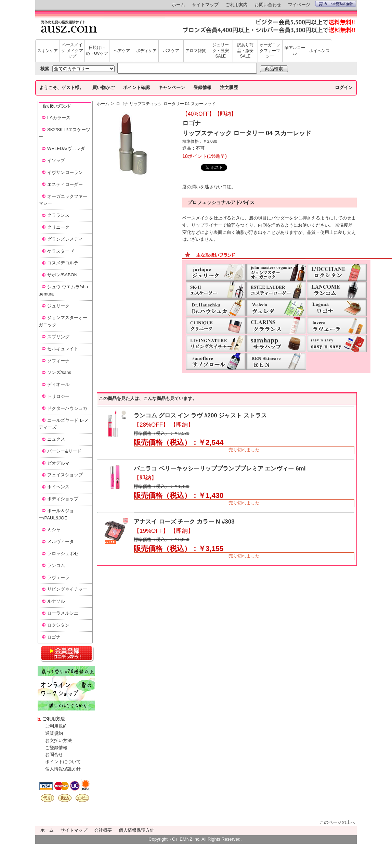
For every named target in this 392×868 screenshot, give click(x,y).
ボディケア (146, 51)
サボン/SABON (62, 275)
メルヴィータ (61, 542)
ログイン (344, 87)
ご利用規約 (56, 726)
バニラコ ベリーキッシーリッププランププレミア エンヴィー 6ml (220, 469)
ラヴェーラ (58, 577)
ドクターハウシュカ (67, 408)
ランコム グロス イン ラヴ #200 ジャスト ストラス (200, 416)
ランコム (56, 565)
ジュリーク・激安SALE (221, 51)
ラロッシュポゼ (63, 553)
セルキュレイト (63, 349)
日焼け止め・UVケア (97, 51)
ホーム (178, 5)
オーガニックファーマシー (270, 51)
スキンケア (48, 51)
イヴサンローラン (65, 172)
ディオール (58, 384)
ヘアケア (122, 51)
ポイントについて (63, 762)
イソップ (56, 160)
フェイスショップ (65, 475)
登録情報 (202, 87)
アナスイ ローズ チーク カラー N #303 (184, 522)
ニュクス (56, 439)
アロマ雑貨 (196, 51)
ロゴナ (54, 637)
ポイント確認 (136, 87)
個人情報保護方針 (63, 769)
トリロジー (58, 396)
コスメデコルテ (63, 263)
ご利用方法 (54, 719)
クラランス (58, 215)
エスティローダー (65, 184)
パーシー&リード (64, 451)
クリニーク (58, 227)
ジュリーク (58, 306)
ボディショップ (63, 499)
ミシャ (54, 530)
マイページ (299, 5)
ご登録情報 (56, 748)
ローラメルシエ (63, 613)
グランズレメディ (65, 239)
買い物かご (103, 87)
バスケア (171, 51)
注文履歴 (229, 87)
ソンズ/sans (59, 372)
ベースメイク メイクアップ (72, 51)
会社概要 (103, 830)
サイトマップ (205, 5)
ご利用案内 (237, 5)
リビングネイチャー (67, 589)
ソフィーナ (58, 361)
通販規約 (54, 733)
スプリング (58, 337)
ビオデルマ (58, 463)
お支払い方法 (58, 740)
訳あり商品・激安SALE (245, 51)
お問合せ (54, 754)
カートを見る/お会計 (336, 4)
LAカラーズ (59, 118)
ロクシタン (58, 625)
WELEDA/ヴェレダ (66, 148)
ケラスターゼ (61, 251)
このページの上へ (337, 822)
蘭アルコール (295, 51)
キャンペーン (172, 87)
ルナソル (56, 601)
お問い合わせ (268, 5)
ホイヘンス (319, 51)
